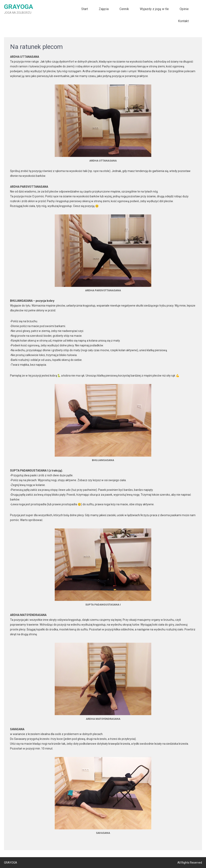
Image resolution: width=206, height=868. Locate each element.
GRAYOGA (19, 7)
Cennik (124, 9)
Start (85, 9)
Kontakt (183, 21)
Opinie (184, 9)
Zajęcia (104, 9)
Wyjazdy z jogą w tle (154, 9)
